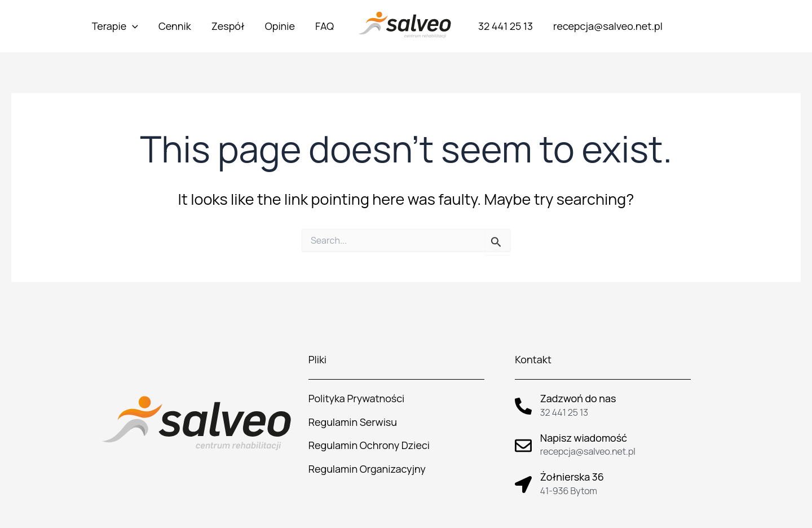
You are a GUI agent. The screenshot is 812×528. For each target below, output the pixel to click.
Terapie (115, 26)
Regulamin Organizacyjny (367, 469)
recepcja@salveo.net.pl (608, 26)
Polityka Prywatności (357, 398)
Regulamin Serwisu (353, 422)
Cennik (175, 26)
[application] (132, 26)
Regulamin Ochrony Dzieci (369, 445)
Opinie (280, 26)
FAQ (325, 26)
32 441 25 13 (506, 26)
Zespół (228, 26)
